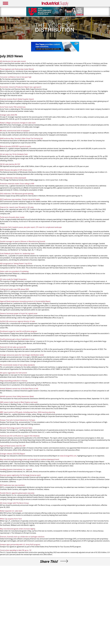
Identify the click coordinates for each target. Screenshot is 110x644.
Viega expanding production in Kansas (14, 381)
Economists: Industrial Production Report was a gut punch (21, 87)
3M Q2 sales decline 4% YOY (10, 164)
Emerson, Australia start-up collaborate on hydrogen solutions (22, 537)
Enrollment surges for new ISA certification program (19, 331)
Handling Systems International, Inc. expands (16, 469)
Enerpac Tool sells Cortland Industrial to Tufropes (18, 420)
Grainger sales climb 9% (8, 115)
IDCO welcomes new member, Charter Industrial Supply (20, 199)
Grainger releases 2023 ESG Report (12, 454)
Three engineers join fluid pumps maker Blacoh (17, 69)
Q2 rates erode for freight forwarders (14, 279)
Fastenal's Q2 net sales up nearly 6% (13, 347)
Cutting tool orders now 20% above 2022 (14, 289)
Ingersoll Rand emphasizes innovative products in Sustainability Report (25, 301)
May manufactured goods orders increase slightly (18, 529)
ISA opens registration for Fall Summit (14, 373)
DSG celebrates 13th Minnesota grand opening (17, 194)
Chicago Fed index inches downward (13, 178)
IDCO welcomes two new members (12, 485)
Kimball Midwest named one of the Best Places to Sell (19, 389)
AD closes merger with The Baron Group (14, 503)
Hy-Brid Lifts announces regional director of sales (18, 321)
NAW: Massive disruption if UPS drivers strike (16, 170)
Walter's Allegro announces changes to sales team (18, 123)
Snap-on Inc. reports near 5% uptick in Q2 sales (17, 207)
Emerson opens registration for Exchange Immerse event (20, 475)
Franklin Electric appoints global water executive (17, 493)
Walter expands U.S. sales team (11, 511)
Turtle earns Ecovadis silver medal (12, 217)
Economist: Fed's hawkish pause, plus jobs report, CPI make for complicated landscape (31, 227)
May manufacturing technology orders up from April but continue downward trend (30, 459)
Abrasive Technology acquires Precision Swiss (16, 428)
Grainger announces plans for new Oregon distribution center (22, 355)
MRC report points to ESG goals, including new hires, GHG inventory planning (27, 412)
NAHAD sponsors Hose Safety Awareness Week (17, 396)
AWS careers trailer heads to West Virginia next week (19, 402)
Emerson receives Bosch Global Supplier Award (17, 99)
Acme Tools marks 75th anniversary (13, 107)
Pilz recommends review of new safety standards (17, 365)
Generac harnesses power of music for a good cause (19, 313)
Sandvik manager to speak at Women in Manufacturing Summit (23, 241)
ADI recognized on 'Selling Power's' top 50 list (16, 264)
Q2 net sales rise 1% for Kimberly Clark (14, 154)
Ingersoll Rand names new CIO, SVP (13, 446)
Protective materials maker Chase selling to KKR (17, 184)
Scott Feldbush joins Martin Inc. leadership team (17, 254)
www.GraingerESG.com (68, 456)
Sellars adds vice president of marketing (14, 271)
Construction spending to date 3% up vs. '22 (16, 550)
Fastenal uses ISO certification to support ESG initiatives (20, 436)
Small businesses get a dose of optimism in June (17, 339)
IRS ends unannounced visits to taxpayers (15, 131)
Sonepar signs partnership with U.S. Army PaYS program (20, 545)
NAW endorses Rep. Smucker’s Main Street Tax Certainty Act (21, 138)
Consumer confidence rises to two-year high (16, 77)
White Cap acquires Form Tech (11, 519)
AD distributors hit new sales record (13, 61)
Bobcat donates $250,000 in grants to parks (16, 146)
